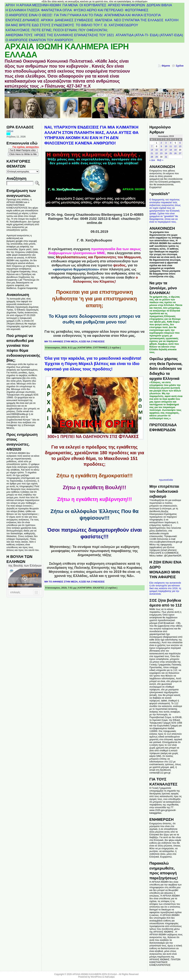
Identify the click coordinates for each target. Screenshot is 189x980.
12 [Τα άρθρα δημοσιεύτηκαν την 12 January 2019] (175, 146)
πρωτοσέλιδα (166, 480)
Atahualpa (109, 977)
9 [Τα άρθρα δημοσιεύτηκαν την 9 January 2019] (161, 146)
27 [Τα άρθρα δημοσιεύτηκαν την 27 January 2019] (180, 153)
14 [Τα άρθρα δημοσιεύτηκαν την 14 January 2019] (152, 150)
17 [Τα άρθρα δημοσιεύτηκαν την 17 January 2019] (166, 150)
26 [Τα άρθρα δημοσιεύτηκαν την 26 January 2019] (175, 153)
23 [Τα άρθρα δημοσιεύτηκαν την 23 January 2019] (161, 153)
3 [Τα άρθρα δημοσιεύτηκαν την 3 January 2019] (166, 143)
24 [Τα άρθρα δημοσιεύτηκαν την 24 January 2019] (166, 153)
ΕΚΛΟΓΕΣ (99, 588)
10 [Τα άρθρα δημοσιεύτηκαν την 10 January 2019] (166, 146)
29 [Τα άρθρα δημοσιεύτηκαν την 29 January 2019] (157, 157)
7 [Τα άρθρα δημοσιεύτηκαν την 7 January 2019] (152, 146)
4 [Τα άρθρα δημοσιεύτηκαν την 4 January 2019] (171, 143)
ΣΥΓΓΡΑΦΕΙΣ (100, 348)
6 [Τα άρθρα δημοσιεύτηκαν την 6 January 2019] (180, 143)
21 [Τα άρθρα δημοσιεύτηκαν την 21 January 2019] (152, 153)
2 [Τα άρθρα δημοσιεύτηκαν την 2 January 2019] (161, 143)
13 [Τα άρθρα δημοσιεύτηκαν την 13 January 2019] (180, 146)
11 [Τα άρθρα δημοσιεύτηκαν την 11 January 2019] (171, 146)
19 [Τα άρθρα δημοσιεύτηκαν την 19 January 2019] (175, 150)
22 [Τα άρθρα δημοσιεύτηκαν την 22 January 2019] (157, 153)
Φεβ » (160, 160)
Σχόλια (180, 66)
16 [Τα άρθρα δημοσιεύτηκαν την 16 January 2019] (161, 150)
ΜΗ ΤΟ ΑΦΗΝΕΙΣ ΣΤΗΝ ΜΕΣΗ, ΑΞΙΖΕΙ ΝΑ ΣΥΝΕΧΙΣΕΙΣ (75, 341)
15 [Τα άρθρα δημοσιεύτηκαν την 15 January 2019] (157, 150)
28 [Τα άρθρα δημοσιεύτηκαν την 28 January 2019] (152, 157)
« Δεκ (152, 160)
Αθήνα (10, 131)
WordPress (96, 977)
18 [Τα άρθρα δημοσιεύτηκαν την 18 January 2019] (171, 150)
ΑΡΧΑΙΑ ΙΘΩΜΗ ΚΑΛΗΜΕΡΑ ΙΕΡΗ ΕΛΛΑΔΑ (67, 51)
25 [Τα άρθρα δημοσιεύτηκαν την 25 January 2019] (171, 153)
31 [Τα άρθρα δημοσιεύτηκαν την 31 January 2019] (166, 157)
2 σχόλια (115, 348)
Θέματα (166, 66)
